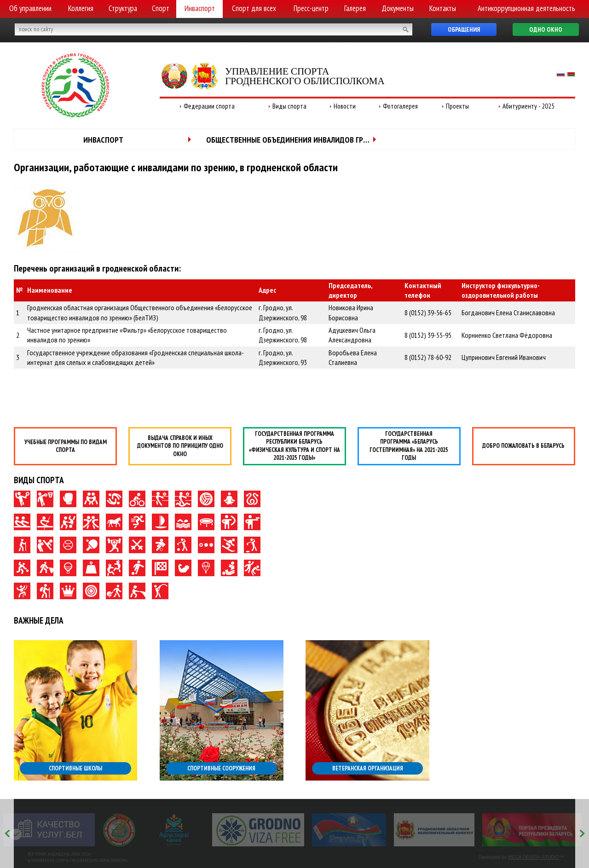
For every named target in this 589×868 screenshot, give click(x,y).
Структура (123, 8)
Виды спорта (289, 106)
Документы (398, 8)
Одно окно (546, 29)
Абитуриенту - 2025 (528, 106)
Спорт (161, 8)
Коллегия (81, 8)
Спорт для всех (254, 8)
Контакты (443, 8)
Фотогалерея (400, 106)
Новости (345, 106)
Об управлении (30, 8)
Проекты (457, 106)
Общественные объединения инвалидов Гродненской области (295, 140)
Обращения (464, 29)
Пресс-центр (311, 8)
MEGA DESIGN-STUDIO (534, 857)
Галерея (355, 8)
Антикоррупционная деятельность (526, 8)
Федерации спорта (209, 106)
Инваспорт (200, 8)
